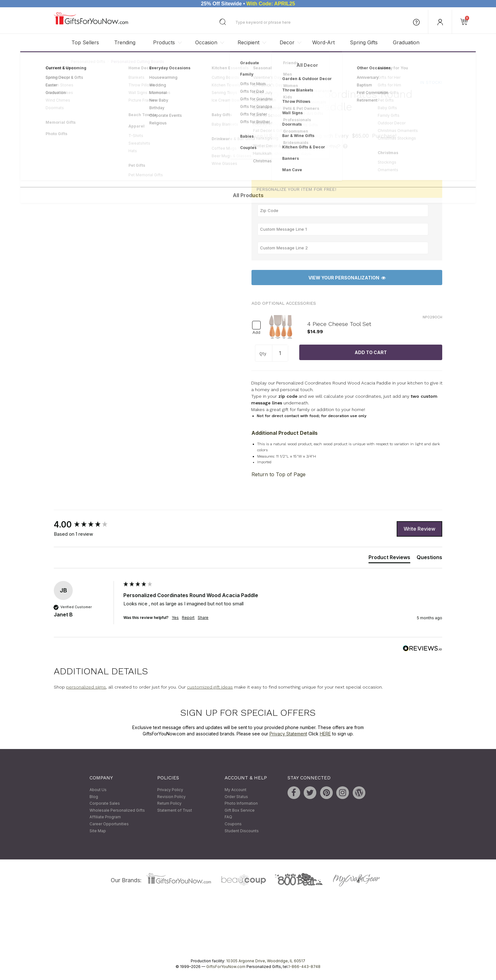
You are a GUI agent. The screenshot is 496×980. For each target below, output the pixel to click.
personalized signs (86, 687)
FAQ (228, 817)
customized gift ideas (210, 687)
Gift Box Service (240, 810)
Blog (94, 797)
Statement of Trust (175, 810)
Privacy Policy (170, 790)
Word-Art (323, 42)
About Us (98, 790)
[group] (87, 525)
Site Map (98, 831)
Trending (125, 42)
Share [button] (203, 618)
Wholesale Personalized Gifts (117, 810)
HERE (325, 734)
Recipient (248, 42)
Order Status (236, 797)
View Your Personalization (347, 278)
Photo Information (241, 804)
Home (59, 62)
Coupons (233, 824)
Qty (263, 354)
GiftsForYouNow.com (226, 967)
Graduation (406, 42)
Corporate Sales (105, 804)
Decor (287, 42)
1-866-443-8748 (304, 967)
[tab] (389, 559)
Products (164, 42)
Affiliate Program (105, 817)
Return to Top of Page (279, 475)
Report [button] (188, 618)
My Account (236, 790)
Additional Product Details (285, 433)
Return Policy (169, 804)
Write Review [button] (419, 529)
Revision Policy (171, 797)
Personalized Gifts (88, 62)
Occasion (206, 42)
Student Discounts (242, 831)
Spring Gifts (364, 42)
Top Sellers (85, 42)
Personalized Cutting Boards (138, 62)
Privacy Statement (288, 734)
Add (256, 332)
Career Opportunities (109, 824)
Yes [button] (175, 618)
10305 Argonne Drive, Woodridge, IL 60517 (266, 961)
